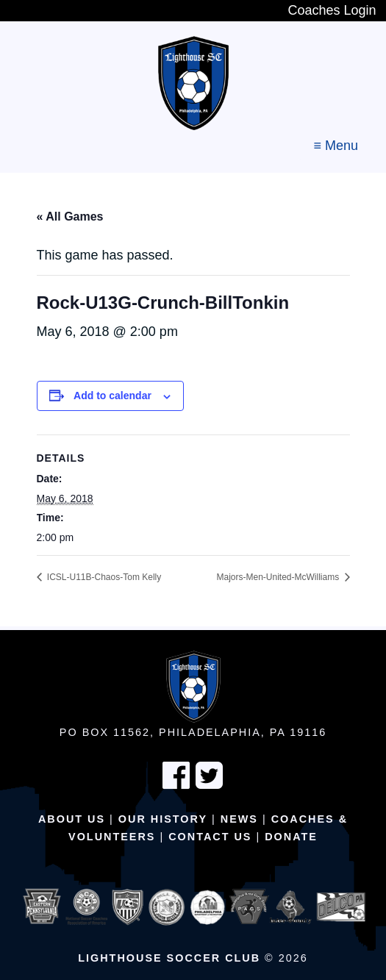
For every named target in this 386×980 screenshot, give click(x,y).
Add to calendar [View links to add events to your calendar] (112, 396)
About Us (72, 819)
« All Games (70, 217)
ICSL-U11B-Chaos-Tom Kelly (103, 577)
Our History (163, 819)
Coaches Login (332, 10)
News (239, 819)
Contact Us (210, 837)
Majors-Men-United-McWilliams (279, 577)
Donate (291, 837)
